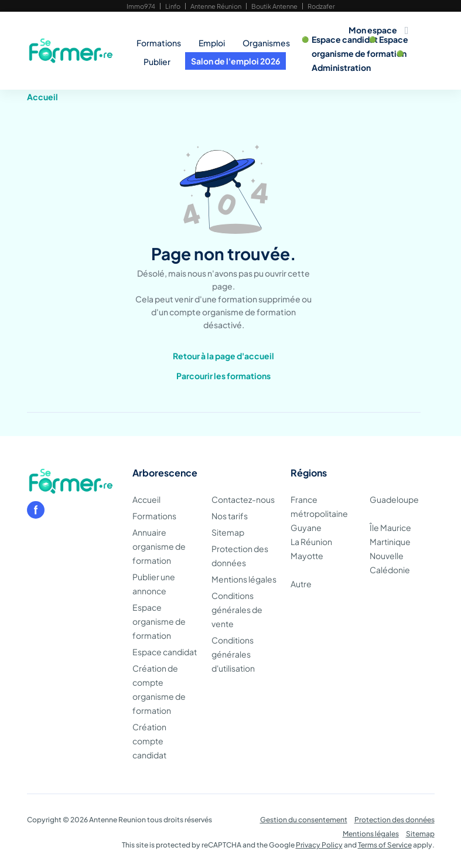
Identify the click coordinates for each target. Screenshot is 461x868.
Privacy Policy (319, 845)
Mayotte (307, 556)
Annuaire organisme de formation (159, 546)
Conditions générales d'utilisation (233, 654)
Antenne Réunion (216, 6)
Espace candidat (345, 39)
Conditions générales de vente (237, 610)
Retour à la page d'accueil (223, 356)
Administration (341, 67)
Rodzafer (321, 6)
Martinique (390, 542)
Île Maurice (390, 527)
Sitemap (228, 532)
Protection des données (395, 820)
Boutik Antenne (274, 6)
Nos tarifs (230, 516)
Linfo (173, 6)
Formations (159, 43)
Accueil (42, 97)
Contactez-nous (243, 499)
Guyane (306, 527)
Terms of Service (385, 845)
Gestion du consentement (304, 820)
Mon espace (373, 30)
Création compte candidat (149, 741)
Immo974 (141, 6)
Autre (301, 584)
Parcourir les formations (223, 376)
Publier (157, 62)
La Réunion (311, 542)
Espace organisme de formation (159, 621)
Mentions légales (244, 579)
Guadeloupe (394, 499)
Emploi (212, 43)
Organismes (266, 43)
